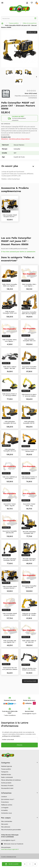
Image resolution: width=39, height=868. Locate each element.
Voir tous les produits (30, 681)
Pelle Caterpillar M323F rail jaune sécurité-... (10, 614)
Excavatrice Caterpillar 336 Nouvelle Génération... (10, 532)
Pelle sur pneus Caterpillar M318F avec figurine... (10, 312)
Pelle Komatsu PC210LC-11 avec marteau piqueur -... (29, 478)
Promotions (5, 802)
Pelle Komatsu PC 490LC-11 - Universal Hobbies (29, 395)
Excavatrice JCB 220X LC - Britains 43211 (29, 450)
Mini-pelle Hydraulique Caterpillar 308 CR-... (10, 559)
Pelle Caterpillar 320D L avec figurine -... (10, 340)
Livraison (4, 797)
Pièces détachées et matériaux (11, 780)
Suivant (37, 77)
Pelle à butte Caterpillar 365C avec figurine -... (10, 285)
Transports (5, 772)
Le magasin (5, 808)
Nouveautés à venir (7, 788)
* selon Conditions (10, 715)
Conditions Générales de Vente (9, 857)
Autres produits (6, 783)
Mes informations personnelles (11, 830)
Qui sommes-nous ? (8, 799)
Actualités (4, 810)
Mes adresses (6, 827)
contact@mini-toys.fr (29, 714)
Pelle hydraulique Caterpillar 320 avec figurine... (10, 423)
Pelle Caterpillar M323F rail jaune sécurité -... (10, 216)
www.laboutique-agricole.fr (10, 849)
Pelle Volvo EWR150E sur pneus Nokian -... (10, 478)
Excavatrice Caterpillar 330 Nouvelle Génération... (29, 587)
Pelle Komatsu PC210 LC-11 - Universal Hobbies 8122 (10, 395)
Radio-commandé (7, 777)
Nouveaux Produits (7, 786)
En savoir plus (6, 137)
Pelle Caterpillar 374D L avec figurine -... (29, 285)
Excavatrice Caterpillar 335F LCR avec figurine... (29, 313)
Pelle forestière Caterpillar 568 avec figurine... (29, 340)
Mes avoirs (5, 824)
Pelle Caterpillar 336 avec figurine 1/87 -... (10, 641)
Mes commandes (7, 821)
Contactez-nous (6, 813)
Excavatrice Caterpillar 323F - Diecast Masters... (29, 367)
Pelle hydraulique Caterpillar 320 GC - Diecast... (29, 423)
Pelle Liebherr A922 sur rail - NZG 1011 (29, 641)
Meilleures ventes (7, 805)
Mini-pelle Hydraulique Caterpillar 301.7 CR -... (29, 559)
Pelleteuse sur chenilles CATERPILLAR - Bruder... (29, 614)
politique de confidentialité (11, 736)
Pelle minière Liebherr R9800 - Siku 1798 (10, 367)
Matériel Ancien (6, 775)
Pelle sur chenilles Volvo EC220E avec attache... (29, 669)
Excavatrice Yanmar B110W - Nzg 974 (10, 505)
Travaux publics (6, 769)
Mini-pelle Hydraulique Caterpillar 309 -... (29, 532)
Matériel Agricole (7, 766)
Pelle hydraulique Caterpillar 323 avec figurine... (10, 450)
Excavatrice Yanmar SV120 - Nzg (29, 505)
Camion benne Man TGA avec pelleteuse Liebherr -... (10, 669)
